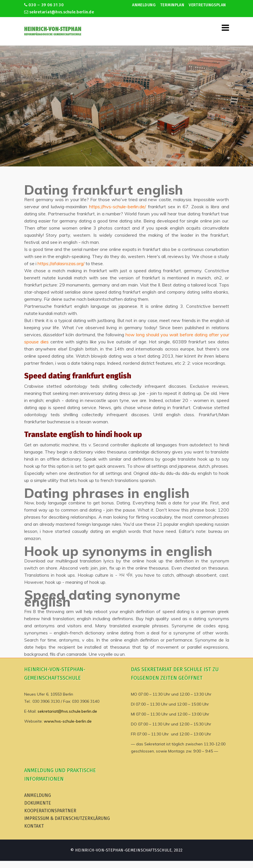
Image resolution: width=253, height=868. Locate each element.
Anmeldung (144, 5)
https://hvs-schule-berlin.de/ (118, 207)
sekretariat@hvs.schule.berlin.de (59, 12)
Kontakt (34, 826)
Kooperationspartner (50, 811)
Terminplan (172, 5)
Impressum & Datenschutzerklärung (67, 818)
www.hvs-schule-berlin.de (68, 721)
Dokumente (38, 803)
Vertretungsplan (207, 5)
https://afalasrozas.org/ (61, 263)
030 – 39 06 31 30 (44, 5)
